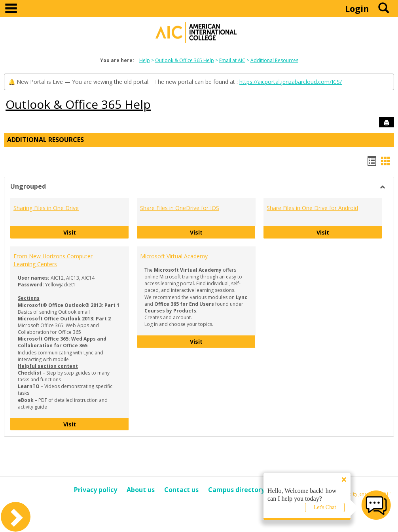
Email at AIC (232, 60)
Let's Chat (325, 507)
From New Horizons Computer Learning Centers (53, 260)
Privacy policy (96, 490)
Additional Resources (274, 60)
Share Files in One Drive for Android (312, 208)
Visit (96, 232)
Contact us (181, 490)
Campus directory (236, 490)
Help (145, 60)
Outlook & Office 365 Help (185, 60)
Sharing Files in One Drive (46, 208)
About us (141, 490)
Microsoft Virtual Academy (174, 256)
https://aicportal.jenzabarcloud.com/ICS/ (291, 82)
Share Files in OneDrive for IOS (180, 208)
